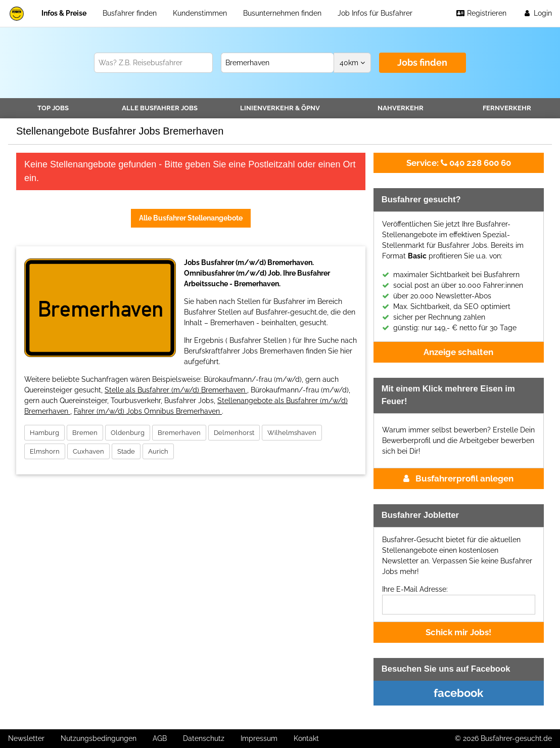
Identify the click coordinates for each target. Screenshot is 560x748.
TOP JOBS (53, 108)
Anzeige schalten (458, 352)
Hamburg (44, 433)
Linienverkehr (280, 108)
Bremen (85, 433)
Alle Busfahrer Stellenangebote (191, 218)
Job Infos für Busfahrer (375, 13)
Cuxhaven (88, 451)
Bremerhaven (179, 433)
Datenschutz (204, 738)
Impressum (259, 738)
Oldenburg (128, 433)
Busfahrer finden (130, 13)
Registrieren (481, 13)
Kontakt (306, 738)
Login (537, 13)
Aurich (158, 451)
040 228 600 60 (459, 163)
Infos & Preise (64, 13)
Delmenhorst (234, 433)
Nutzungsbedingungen (99, 738)
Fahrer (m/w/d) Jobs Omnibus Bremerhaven (148, 411)
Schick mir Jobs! (458, 632)
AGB (160, 738)
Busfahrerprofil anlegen (458, 478)
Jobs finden (422, 62)
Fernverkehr (507, 108)
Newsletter (26, 738)
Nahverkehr (401, 108)
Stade (126, 451)
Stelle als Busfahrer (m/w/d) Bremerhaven (176, 390)
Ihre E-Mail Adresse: (415, 589)
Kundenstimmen (200, 13)
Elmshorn (45, 451)
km (352, 63)
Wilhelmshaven (292, 433)
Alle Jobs (160, 108)
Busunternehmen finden (282, 13)
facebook (458, 693)
